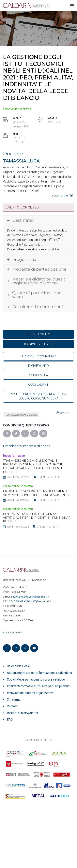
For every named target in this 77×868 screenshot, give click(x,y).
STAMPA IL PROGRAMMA (39, 356)
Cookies (18, 632)
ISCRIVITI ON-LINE (39, 334)
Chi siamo (14, 700)
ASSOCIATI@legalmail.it (31, 601)
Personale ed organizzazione (21, 415)
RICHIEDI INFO (38, 366)
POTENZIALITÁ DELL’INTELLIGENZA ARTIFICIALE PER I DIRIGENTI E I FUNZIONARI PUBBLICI (37, 518)
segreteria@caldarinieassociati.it (30, 597)
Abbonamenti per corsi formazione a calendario (39, 673)
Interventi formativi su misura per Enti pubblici (38, 686)
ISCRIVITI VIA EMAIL (39, 344)
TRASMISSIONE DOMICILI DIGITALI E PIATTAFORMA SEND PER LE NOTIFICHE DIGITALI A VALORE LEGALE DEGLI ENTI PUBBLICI (33, 466)
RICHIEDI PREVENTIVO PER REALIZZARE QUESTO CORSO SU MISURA (38, 396)
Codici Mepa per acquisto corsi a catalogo (36, 679)
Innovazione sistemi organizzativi (30, 693)
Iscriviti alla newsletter (23, 713)
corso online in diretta (17, 109)
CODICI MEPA (38, 375)
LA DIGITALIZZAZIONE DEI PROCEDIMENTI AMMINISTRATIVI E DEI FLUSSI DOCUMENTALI (37, 493)
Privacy (7, 632)
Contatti (12, 706)
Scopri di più (60, 196)
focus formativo (14, 456)
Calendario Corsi (18, 666)
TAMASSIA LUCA (21, 161)
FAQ (10, 720)
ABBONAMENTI (39, 385)
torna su (63, 413)
